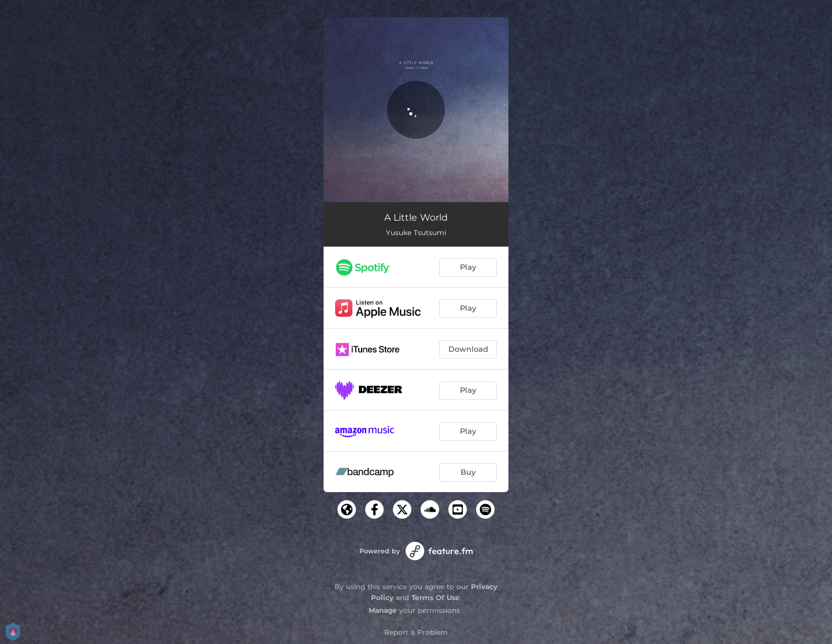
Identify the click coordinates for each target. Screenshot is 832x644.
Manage (383, 610)
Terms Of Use (436, 598)
